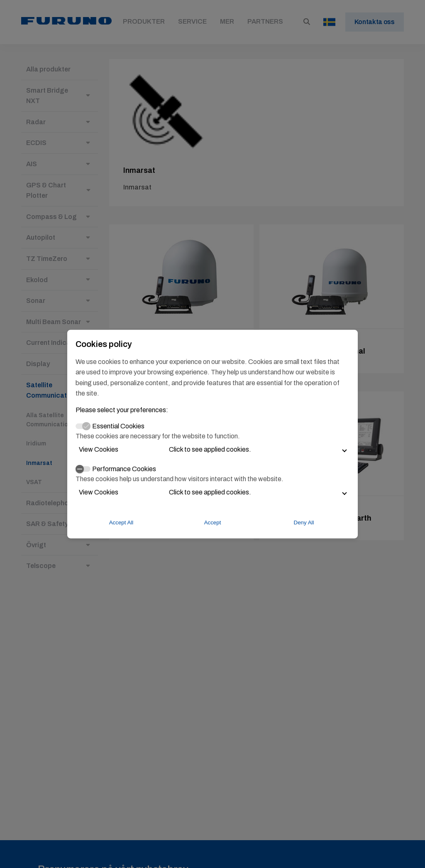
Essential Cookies (118, 426)
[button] (212, 449)
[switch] (83, 469)
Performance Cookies (124, 468)
